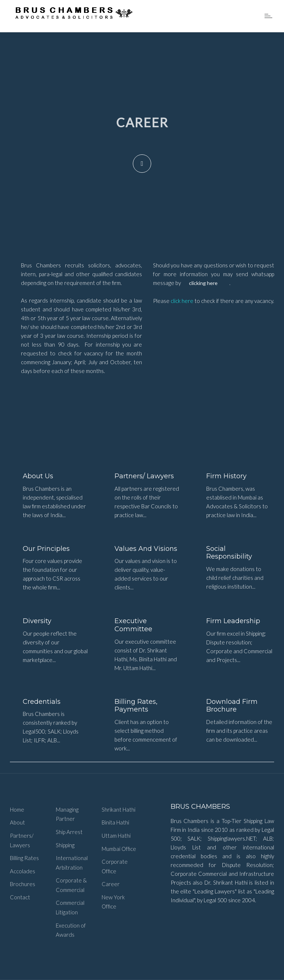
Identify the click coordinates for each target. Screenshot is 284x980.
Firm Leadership (233, 621)
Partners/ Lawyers (144, 476)
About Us (38, 476)
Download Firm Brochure (232, 706)
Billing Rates (24, 858)
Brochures (23, 884)
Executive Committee (133, 625)
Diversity (37, 621)
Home (17, 809)
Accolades (23, 871)
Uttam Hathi (116, 835)
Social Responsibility (229, 553)
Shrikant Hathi (119, 809)
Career (111, 884)
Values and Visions (146, 549)
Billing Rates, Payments (136, 706)
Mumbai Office (119, 849)
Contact (20, 897)
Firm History (226, 476)
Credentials (42, 702)
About (17, 822)
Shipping (65, 845)
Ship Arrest (69, 832)
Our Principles (46, 549)
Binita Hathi (115, 822)
